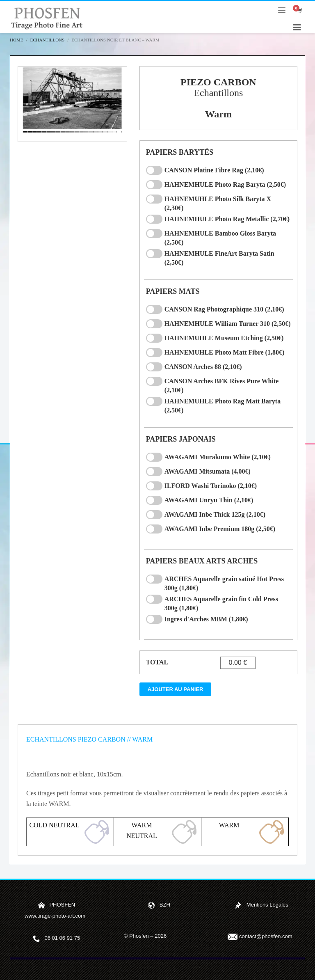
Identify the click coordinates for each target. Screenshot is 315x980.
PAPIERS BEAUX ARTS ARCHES (202, 561)
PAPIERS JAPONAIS (181, 439)
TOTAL (157, 662)
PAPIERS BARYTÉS (180, 152)
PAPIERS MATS (173, 291)
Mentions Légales (267, 905)
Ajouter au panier (176, 689)
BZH (165, 905)
